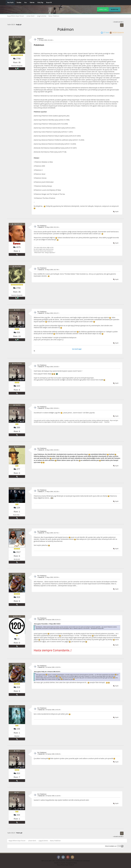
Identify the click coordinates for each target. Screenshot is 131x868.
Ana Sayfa (10, 3)
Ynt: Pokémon (42, 226)
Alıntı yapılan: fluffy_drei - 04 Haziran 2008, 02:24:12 (47, 672)
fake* (18, 792)
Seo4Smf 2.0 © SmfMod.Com (74, 861)
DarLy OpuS (18, 37)
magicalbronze (18, 224)
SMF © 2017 (52, 861)
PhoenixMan (18, 574)
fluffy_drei (18, 616)
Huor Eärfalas (18, 363)
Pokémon (40, 39)
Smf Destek (87, 861)
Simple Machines (61, 861)
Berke (18, 488)
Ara (25, 3)
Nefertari (18, 530)
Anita (18, 706)
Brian (75, 863)
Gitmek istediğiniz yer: (111, 846)
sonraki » (121, 22)
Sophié (18, 310)
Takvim (32, 3)
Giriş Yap (40, 3)
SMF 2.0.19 (44, 861)
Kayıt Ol (49, 3)
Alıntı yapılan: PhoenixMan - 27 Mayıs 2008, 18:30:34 (47, 624)
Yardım (19, 3)
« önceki (115, 22)
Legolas (18, 751)
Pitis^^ (18, 447)
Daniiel (63, 863)
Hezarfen (18, 405)
